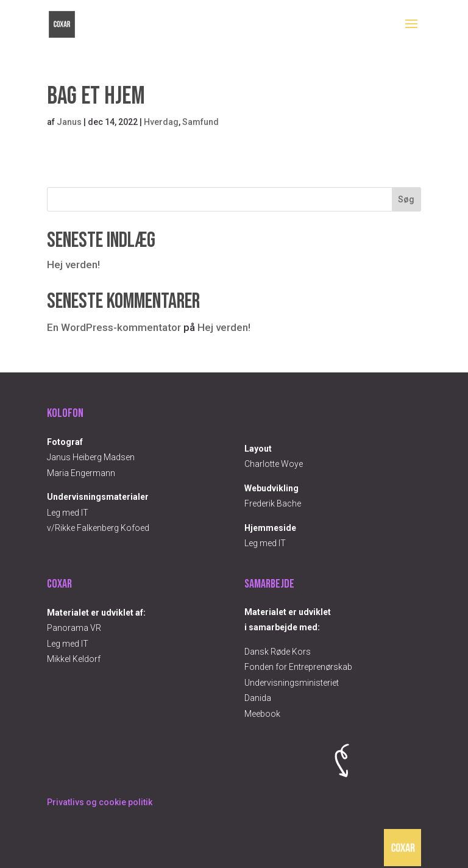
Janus (69, 122)
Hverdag (161, 122)
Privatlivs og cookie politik (100, 802)
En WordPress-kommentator (114, 327)
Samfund (200, 122)
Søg (406, 199)
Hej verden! (73, 265)
